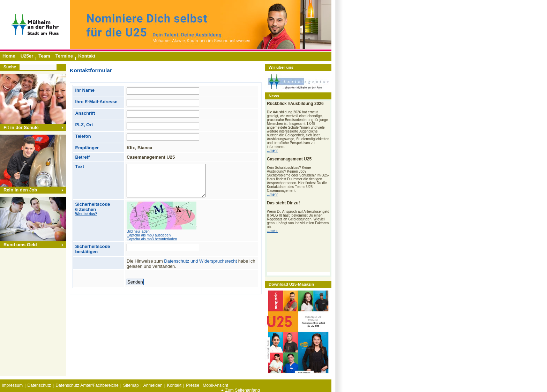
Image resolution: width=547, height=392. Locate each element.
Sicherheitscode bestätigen (92, 249)
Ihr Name (85, 90)
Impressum (12, 385)
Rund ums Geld (20, 245)
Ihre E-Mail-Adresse (96, 102)
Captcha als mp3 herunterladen (152, 239)
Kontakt (174, 385)
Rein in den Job (20, 190)
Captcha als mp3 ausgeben (149, 235)
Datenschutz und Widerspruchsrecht (200, 261)
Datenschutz (39, 385)
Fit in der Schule (21, 127)
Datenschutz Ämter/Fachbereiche (87, 385)
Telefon (83, 136)
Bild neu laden (138, 231)
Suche (10, 67)
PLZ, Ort (84, 125)
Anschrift (85, 113)
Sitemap (131, 385)
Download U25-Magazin (291, 284)
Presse (193, 385)
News (274, 96)
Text (80, 167)
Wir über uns (281, 67)
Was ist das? (86, 214)
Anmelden (153, 385)
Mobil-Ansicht (215, 385)
